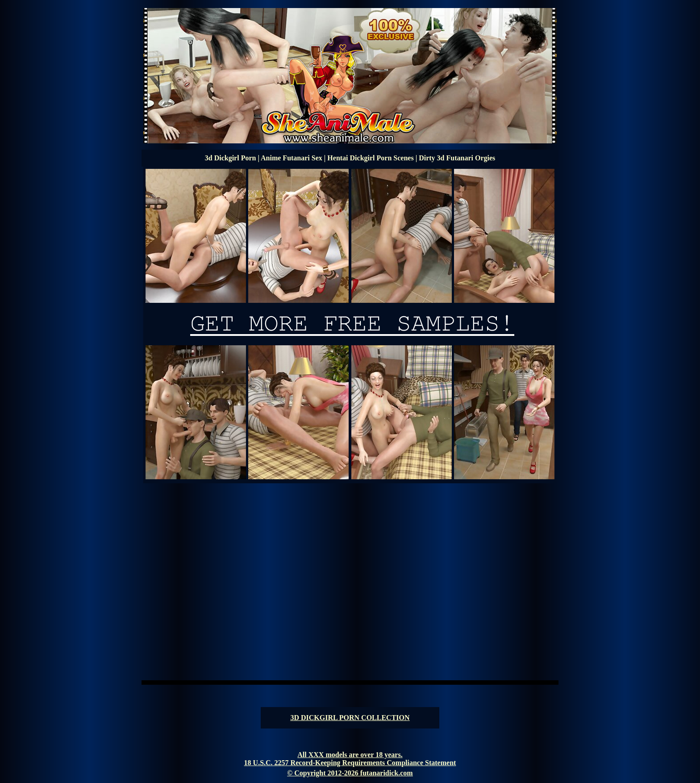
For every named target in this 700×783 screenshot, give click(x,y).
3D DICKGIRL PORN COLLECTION (350, 718)
